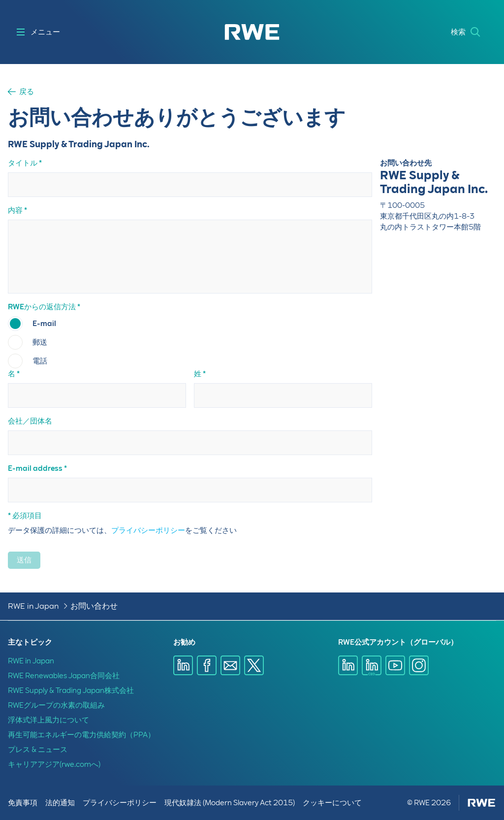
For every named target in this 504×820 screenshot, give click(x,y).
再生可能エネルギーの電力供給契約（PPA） (81, 735)
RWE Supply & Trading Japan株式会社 (71, 690)
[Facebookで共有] (207, 665)
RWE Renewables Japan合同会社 (64, 676)
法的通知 (60, 803)
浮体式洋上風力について (48, 720)
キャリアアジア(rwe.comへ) (54, 764)
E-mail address (35, 468)
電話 (40, 361)
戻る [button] (27, 92)
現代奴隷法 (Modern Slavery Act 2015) (230, 803)
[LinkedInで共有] (183, 665)
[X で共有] (254, 665)
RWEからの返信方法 (42, 307)
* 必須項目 (25, 516)
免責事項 (23, 803)
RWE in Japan (33, 606)
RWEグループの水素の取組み (56, 705)
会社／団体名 (30, 421)
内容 (15, 210)
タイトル (23, 163)
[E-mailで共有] (230, 665)
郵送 (40, 342)
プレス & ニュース (38, 750)
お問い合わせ (94, 606)
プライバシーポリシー (148, 530)
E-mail (44, 324)
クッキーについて (332, 803)
